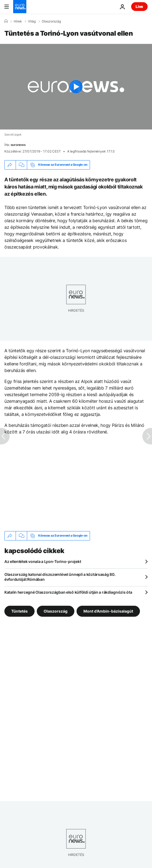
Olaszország (51, 21)
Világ (32, 21)
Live (139, 6)
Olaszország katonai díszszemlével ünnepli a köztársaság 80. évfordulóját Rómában (60, 577)
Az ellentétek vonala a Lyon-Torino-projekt (43, 561)
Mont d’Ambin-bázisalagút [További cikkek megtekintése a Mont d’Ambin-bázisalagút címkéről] (108, 611)
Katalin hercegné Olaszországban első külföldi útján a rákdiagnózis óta (68, 592)
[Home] (6, 21)
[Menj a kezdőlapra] (20, 7)
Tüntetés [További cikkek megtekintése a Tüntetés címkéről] (19, 611)
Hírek (18, 21)
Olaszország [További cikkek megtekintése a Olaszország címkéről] (56, 611)
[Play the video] (76, 87)
